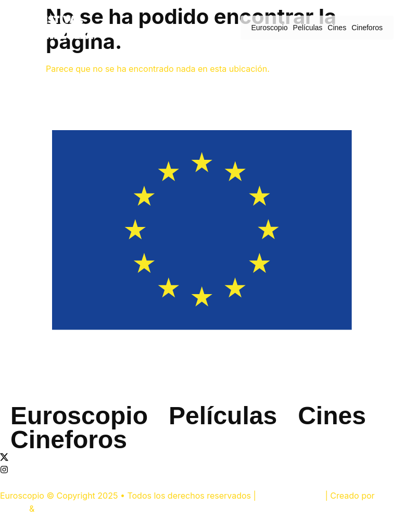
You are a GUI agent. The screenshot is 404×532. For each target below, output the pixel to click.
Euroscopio (270, 28)
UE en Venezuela (291, 496)
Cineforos (367, 28)
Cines (337, 28)
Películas (308, 28)
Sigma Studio (62, 509)
